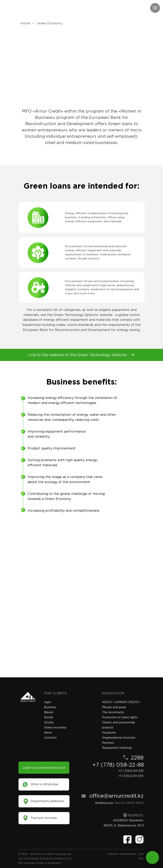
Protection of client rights (120, 717)
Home (25, 23)
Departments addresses (47, 801)
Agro (48, 702)
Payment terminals (44, 818)
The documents (113, 712)
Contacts (50, 738)
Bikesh (49, 712)
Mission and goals (114, 707)
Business (50, 707)
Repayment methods (117, 748)
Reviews (108, 743)
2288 (137, 758)
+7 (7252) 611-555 (131, 776)
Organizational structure (119, 738)
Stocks (49, 722)
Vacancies (109, 733)
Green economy (55, 727)
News (48, 733)
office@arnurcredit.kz (116, 796)
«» (121, 702)
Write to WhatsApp (45, 784)
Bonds (49, 717)
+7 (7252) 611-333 (131, 771)
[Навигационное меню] (155, 8)
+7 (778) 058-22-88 (118, 765)
